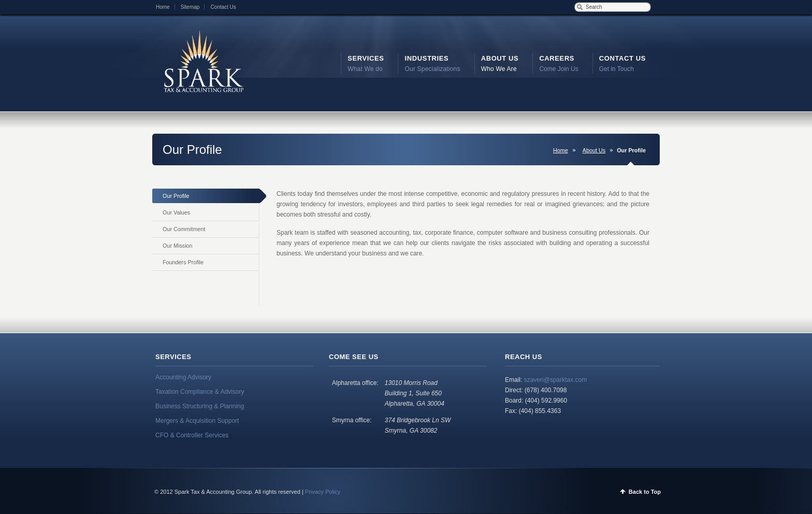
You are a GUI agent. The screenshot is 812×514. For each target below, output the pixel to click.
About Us (594, 150)
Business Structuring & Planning (200, 406)
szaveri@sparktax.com (556, 380)
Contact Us (223, 7)
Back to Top (645, 492)
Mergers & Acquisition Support (197, 421)
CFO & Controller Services (192, 435)
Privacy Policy (323, 492)
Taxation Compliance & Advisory (200, 392)
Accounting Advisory (183, 377)
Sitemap (190, 7)
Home (163, 7)
